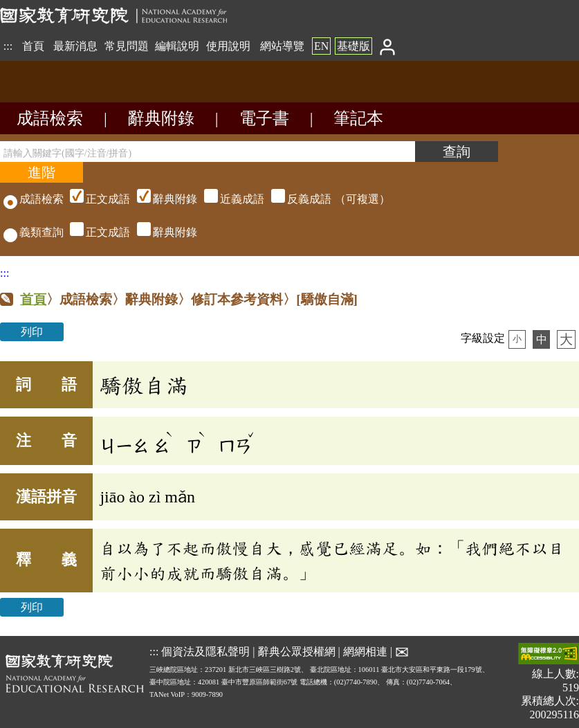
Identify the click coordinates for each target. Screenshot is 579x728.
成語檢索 (50, 118)
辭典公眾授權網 (297, 651)
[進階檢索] (42, 172)
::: (8, 46)
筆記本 (358, 118)
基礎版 (353, 46)
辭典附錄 (161, 118)
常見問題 (127, 46)
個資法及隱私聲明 (205, 651)
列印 (32, 332)
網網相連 (365, 651)
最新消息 (75, 46)
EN (321, 46)
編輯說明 (177, 46)
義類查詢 (34, 232)
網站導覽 (282, 46)
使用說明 (228, 46)
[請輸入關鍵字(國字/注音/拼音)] (208, 152)
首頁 (33, 46)
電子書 (264, 118)
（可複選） (228, 199)
